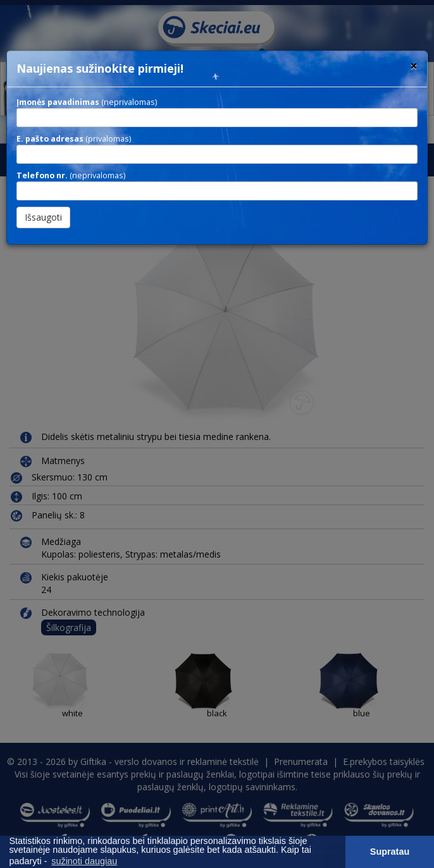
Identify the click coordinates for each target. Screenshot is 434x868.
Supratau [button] (390, 852)
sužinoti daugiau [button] (84, 861)
